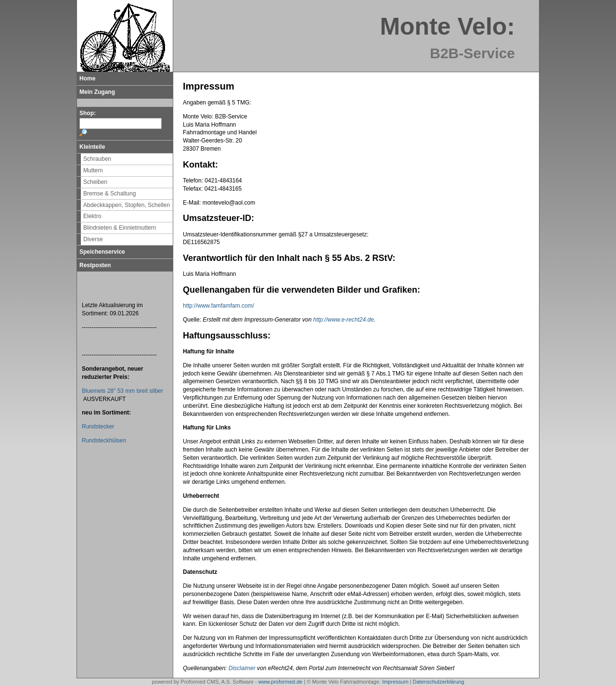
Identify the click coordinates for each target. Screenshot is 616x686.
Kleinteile (92, 147)
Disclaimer (242, 668)
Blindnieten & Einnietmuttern (120, 228)
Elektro (92, 216)
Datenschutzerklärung (439, 682)
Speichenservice (102, 252)
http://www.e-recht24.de (344, 320)
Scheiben (95, 182)
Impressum (395, 682)
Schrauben (97, 159)
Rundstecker (98, 427)
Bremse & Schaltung (109, 194)
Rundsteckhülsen (104, 440)
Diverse (93, 239)
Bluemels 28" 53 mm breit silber (122, 391)
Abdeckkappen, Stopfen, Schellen (127, 205)
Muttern (93, 170)
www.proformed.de (281, 682)
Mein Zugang (97, 92)
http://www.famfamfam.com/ (218, 306)
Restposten (95, 265)
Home (87, 78)
